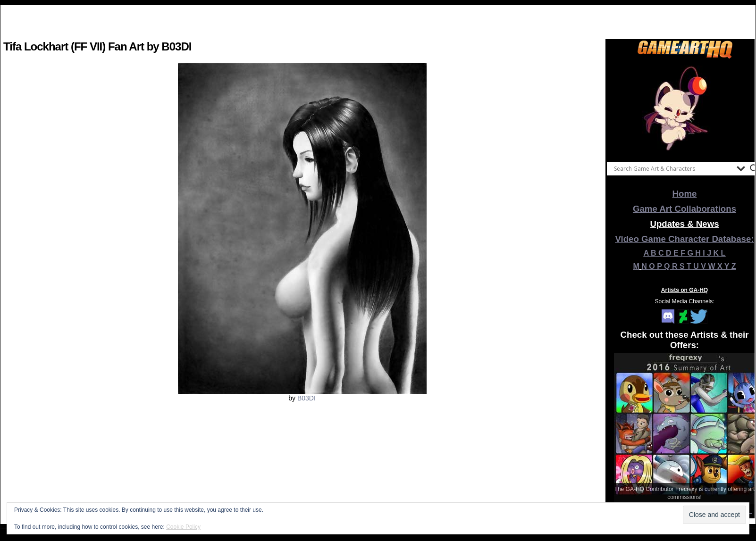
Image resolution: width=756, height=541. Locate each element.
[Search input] (673, 168)
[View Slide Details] (685, 108)
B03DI (307, 398)
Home (685, 194)
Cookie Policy (183, 527)
